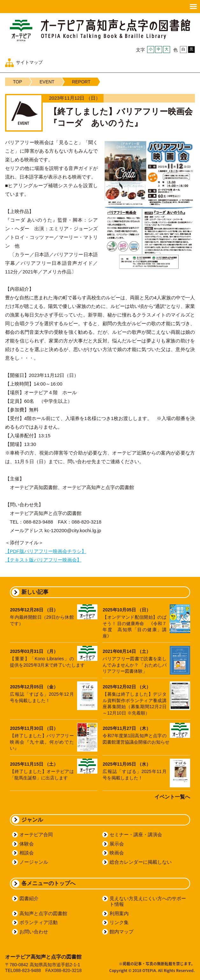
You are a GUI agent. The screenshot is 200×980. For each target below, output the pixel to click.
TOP (18, 82)
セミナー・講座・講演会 (136, 835)
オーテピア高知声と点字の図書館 (100, 30)
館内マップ (121, 932)
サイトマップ (29, 62)
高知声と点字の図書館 (43, 913)
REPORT (81, 82)
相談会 (27, 853)
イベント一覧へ (172, 797)
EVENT (47, 82)
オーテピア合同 (36, 835)
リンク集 (119, 922)
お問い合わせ (34, 932)
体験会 (27, 844)
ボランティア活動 (39, 922)
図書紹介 (29, 898)
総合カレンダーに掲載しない (141, 862)
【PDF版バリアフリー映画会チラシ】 (46, 551)
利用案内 (119, 913)
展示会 (117, 844)
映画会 (117, 853)
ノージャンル (34, 862)
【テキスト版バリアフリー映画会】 (43, 560)
